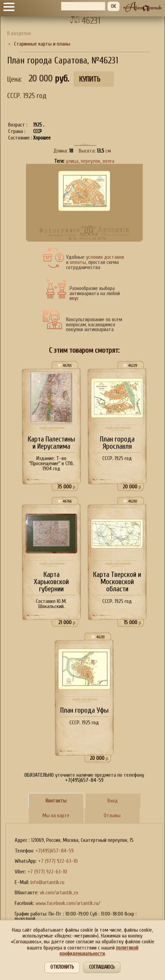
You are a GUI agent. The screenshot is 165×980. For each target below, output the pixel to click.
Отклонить (62, 967)
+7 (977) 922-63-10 (58, 861)
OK (113, 6)
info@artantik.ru (47, 882)
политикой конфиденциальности (99, 951)
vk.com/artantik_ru (59, 893)
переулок (91, 161)
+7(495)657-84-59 (54, 851)
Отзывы (112, 815)
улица (72, 161)
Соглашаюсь (102, 967)
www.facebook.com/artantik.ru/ (68, 903)
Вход (113, 801)
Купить (90, 79)
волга (109, 161)
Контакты (56, 801)
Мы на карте (56, 815)
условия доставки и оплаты (95, 260)
